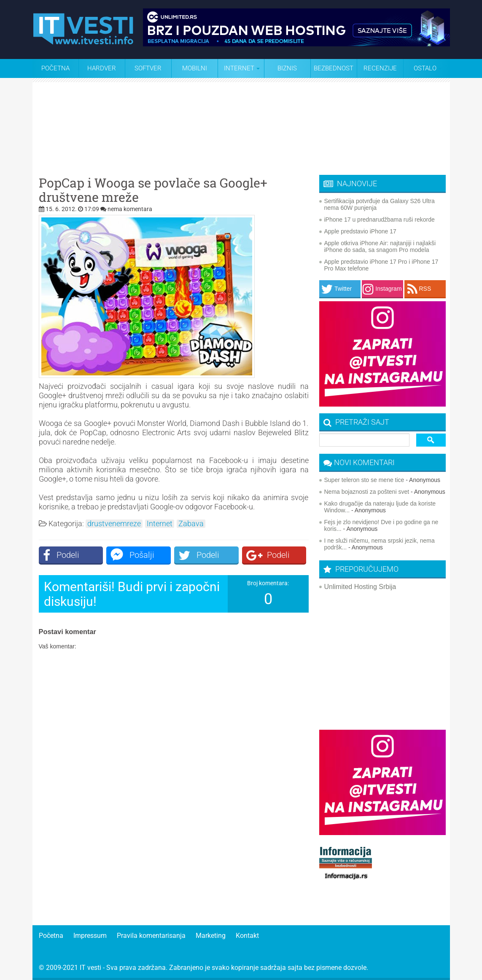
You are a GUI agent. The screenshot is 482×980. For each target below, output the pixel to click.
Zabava (191, 524)
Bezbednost (334, 68)
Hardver (102, 68)
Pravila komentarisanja (151, 936)
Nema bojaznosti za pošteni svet (367, 492)
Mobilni (195, 68)
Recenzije (380, 68)
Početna (55, 68)
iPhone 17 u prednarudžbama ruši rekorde (380, 220)
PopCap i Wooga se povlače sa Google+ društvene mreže (153, 190)
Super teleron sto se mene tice (364, 480)
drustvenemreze (114, 524)
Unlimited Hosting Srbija (360, 587)
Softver (148, 68)
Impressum (90, 936)
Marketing (211, 936)
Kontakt (247, 936)
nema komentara (130, 209)
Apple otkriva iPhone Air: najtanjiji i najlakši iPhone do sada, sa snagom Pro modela (380, 246)
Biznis (287, 68)
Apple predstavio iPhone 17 (360, 231)
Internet (160, 524)
